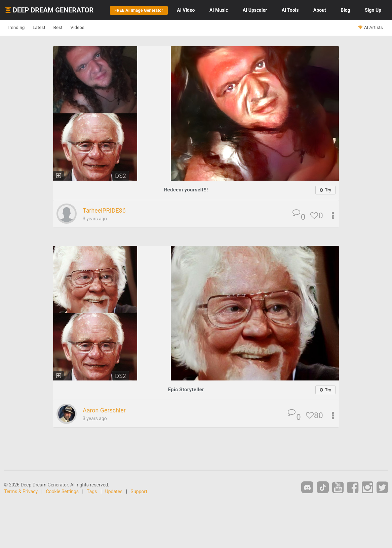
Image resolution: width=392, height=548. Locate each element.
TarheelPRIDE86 (108, 211)
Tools (290, 10)
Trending (19, 28)
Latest (48, 28)
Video (186, 10)
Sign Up (373, 10)
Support (139, 492)
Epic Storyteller (186, 390)
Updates (114, 492)
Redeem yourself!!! (186, 190)
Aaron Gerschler (108, 411)
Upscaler (255, 10)
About (320, 10)
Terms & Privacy (21, 492)
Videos (97, 28)
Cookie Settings (63, 492)
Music (219, 10)
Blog (345, 10)
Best (72, 28)
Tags (92, 492)
